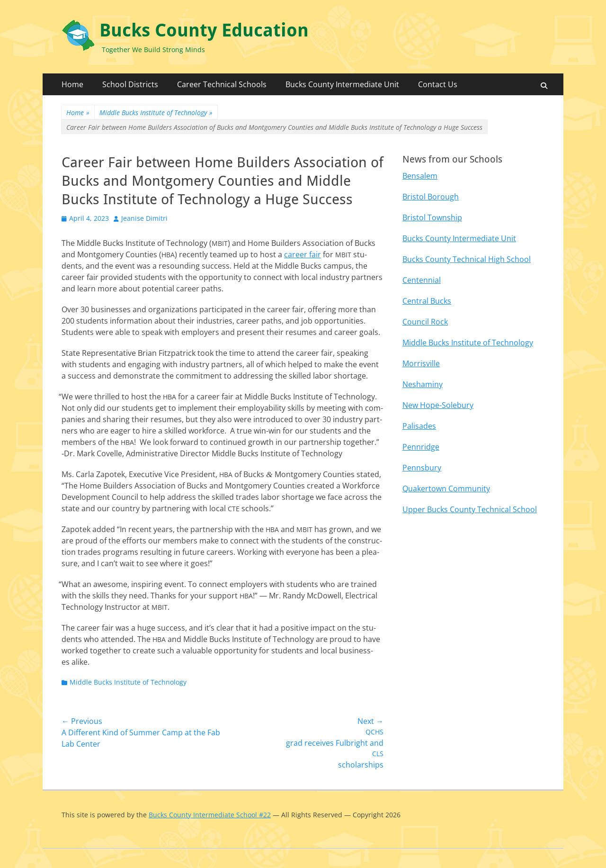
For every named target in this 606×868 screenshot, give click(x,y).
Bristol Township (432, 217)
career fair (303, 254)
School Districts (130, 84)
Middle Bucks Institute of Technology (156, 113)
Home (72, 84)
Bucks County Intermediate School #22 (210, 815)
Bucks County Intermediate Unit (342, 84)
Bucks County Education (204, 30)
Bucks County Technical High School (467, 259)
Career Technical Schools (222, 84)
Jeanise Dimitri (144, 218)
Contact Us (438, 84)
